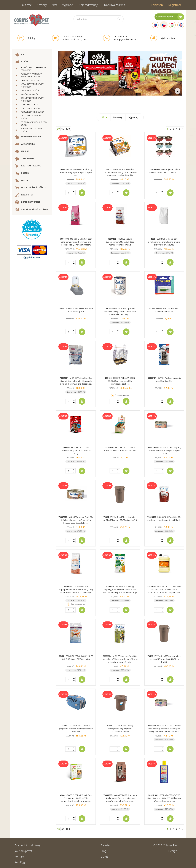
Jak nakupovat (23, 850)
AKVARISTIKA (25, 144)
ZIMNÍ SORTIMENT (28, 202)
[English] (181, 25)
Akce (55, 5)
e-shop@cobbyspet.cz (125, 39)
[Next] (183, 129)
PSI (20, 55)
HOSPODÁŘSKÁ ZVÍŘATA (31, 188)
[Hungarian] (172, 25)
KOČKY (22, 62)
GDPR (104, 856)
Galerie (105, 844)
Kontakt (19, 856)
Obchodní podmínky (27, 844)
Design (173, 850)
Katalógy (20, 861)
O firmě (27, 5)
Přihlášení (157, 5)
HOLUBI (22, 180)
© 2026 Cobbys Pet (165, 844)
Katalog (31, 38)
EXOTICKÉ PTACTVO (28, 166)
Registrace (175, 5)
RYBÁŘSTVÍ (24, 195)
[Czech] (164, 25)
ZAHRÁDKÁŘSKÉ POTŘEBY (32, 210)
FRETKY (22, 173)
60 (63, 129)
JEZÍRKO (22, 151)
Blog (103, 850)
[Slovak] (155, 25)
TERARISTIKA (25, 159)
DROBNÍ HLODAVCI (28, 137)
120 (68, 129)
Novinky (42, 5)
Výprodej (68, 5)
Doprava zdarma (115, 5)
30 (58, 129)
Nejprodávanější (89, 5)
